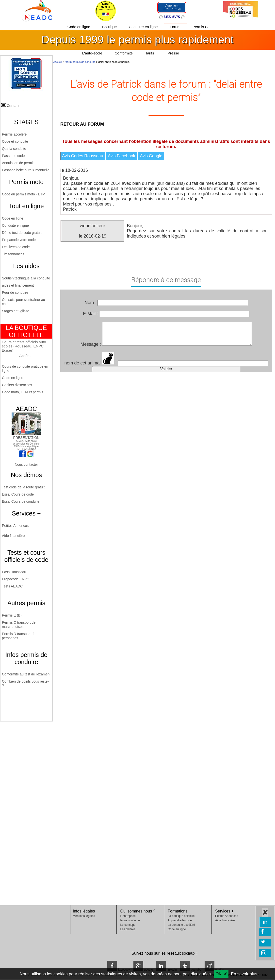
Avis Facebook (121, 156)
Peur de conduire (15, 292)
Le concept (127, 925)
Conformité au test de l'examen (26, 674)
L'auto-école (92, 53)
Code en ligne (79, 27)
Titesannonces (13, 254)
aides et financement (18, 285)
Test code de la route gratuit (23, 487)
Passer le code (13, 156)
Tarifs (150, 53)
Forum (176, 27)
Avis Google (151, 156)
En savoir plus (244, 974)
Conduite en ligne (15, 225)
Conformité (124, 53)
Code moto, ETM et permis (23, 392)
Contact (13, 106)
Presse (173, 53)
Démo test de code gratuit (22, 233)
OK (218, 974)
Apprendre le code (180, 920)
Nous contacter (26, 464)
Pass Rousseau (14, 572)
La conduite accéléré (181, 925)
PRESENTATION (26, 436)
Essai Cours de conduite (21, 501)
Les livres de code (16, 247)
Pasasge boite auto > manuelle (26, 170)
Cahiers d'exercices (17, 385)
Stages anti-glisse (16, 311)
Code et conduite (15, 141)
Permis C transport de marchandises (19, 625)
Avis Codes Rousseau (83, 156)
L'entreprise (128, 916)
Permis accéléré (14, 134)
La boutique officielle (181, 916)
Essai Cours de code (18, 494)
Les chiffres (128, 929)
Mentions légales (84, 916)
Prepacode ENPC (16, 579)
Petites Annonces (15, 526)
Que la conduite (14, 149)
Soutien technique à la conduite (26, 278)
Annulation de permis (18, 163)
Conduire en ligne (144, 27)
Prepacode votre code (19, 240)
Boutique (110, 27)
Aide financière (13, 536)
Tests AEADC (12, 586)
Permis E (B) (12, 615)
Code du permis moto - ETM (24, 194)
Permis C (200, 27)
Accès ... (26, 356)
